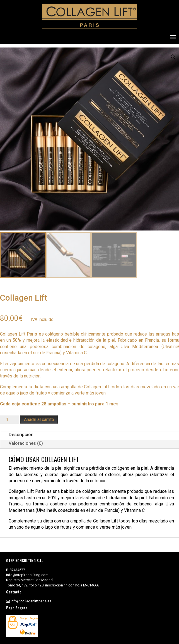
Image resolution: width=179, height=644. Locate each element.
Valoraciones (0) (26, 443)
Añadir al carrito (39, 420)
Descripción (21, 435)
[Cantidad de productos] (10, 420)
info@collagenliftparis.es (31, 601)
